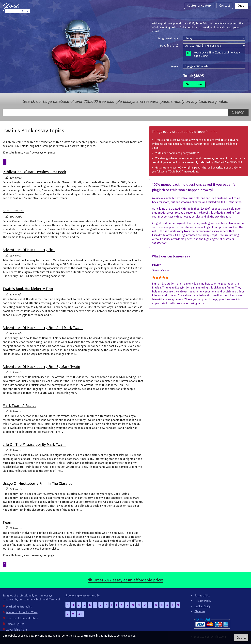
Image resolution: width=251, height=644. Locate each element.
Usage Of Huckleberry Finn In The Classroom (39, 483)
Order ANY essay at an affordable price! (128, 580)
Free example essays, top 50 (83, 596)
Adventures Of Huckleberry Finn (29, 250)
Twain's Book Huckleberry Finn (28, 289)
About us (200, 611)
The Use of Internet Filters (22, 618)
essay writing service (83, 146)
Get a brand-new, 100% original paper (178, 168)
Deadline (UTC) (169, 46)
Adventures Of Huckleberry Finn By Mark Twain (41, 367)
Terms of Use (203, 596)
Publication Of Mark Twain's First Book (34, 172)
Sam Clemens (14, 211)
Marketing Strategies (19, 607)
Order (242, 6)
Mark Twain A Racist (19, 406)
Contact (225, 6)
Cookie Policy (203, 606)
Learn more (88, 636)
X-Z (80, 614)
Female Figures (15, 624)
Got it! (241, 638)
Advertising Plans (17, 630)
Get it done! (194, 84)
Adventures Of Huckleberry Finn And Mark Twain (43, 328)
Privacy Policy (203, 601)
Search (238, 112)
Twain (8, 522)
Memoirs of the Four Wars (22, 612)
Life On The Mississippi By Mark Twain (34, 445)
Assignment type (168, 38)
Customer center (199, 6)
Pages (174, 66)
